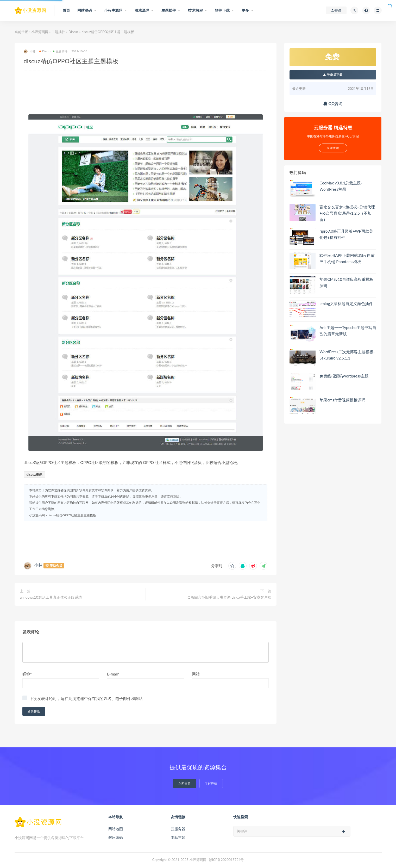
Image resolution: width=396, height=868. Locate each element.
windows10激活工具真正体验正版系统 (51, 597)
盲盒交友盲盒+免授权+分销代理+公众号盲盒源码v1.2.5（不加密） (347, 213)
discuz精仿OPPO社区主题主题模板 (72, 515)
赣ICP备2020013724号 (226, 860)
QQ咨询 (333, 103)
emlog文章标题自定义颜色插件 (346, 303)
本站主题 (178, 837)
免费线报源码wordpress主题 (344, 376)
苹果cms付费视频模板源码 (342, 400)
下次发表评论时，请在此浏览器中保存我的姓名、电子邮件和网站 (86, 698)
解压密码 (116, 837)
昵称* (27, 674)
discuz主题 (35, 474)
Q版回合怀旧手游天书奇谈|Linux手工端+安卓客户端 (229, 597)
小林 (30, 51)
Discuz (73, 32)
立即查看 (185, 783)
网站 (196, 674)
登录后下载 (333, 75)
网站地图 (116, 829)
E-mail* (113, 674)
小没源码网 (40, 32)
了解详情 (211, 783)
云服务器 (178, 829)
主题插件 (58, 32)
